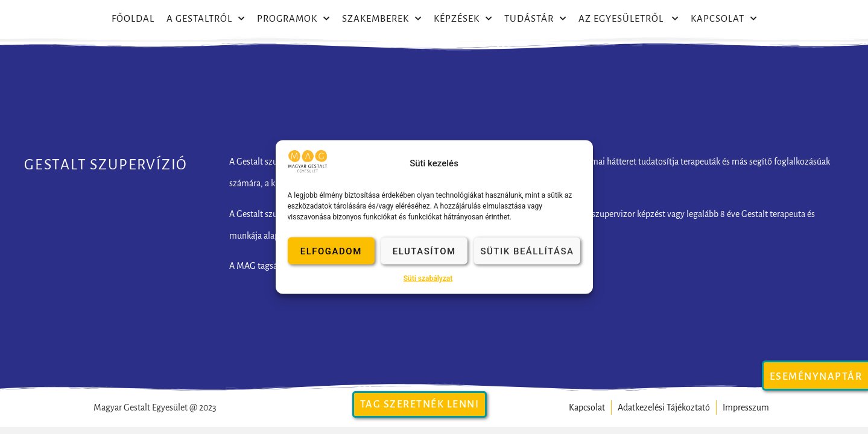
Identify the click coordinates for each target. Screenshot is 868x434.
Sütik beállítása (527, 251)
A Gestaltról (206, 19)
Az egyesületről (629, 19)
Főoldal (133, 18)
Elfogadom (331, 251)
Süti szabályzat (428, 278)
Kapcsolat (724, 19)
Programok (293, 19)
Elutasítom (424, 251)
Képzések (463, 19)
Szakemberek (382, 19)
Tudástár (535, 19)
